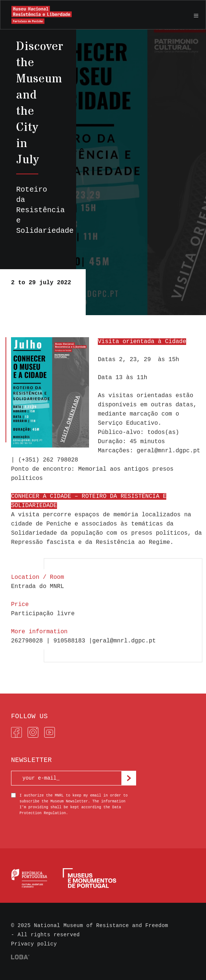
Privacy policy (34, 944)
